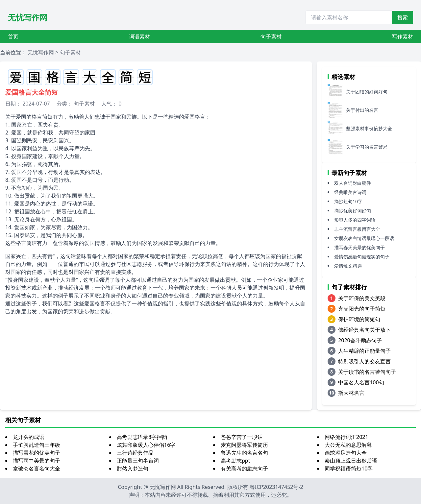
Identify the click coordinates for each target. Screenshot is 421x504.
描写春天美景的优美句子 (359, 247)
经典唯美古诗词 (350, 192)
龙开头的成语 (29, 437)
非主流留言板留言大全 (357, 229)
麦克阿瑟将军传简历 (244, 445)
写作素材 (403, 36)
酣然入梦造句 (133, 468)
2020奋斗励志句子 (360, 340)
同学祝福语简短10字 (349, 468)
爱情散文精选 (348, 266)
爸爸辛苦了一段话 (242, 437)
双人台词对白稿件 (353, 183)
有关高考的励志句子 (244, 468)
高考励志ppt (235, 461)
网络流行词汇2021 (347, 437)
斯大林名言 (351, 393)
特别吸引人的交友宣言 (364, 361)
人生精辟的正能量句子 (364, 351)
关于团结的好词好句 (367, 92)
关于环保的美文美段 (362, 298)
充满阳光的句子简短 (362, 309)
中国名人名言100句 (361, 382)
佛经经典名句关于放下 (364, 330)
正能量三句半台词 (138, 461)
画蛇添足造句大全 (346, 453)
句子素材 (271, 36)
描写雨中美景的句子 (37, 461)
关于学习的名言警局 (367, 147)
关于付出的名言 (362, 110)
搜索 (403, 17)
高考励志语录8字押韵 (142, 437)
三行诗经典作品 (135, 453)
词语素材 (139, 36)
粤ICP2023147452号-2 (276, 487)
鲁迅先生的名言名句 (244, 453)
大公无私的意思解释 (348, 445)
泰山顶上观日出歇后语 (351, 461)
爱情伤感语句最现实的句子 (362, 257)
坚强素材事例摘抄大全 (369, 128)
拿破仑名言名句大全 (37, 468)
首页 (13, 36)
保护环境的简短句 (359, 319)
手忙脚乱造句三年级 (37, 445)
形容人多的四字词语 (355, 220)
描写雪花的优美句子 (37, 453)
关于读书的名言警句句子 (367, 372)
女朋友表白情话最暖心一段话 (364, 238)
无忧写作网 (28, 17)
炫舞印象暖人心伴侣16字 (146, 445)
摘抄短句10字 (348, 201)
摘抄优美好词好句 (353, 211)
